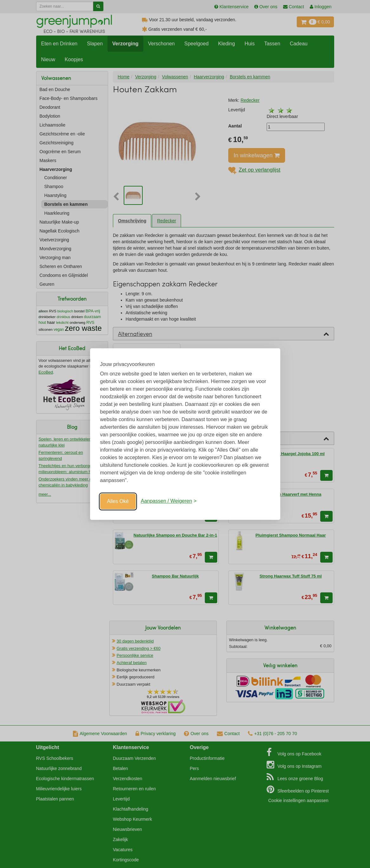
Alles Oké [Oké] (118, 501)
